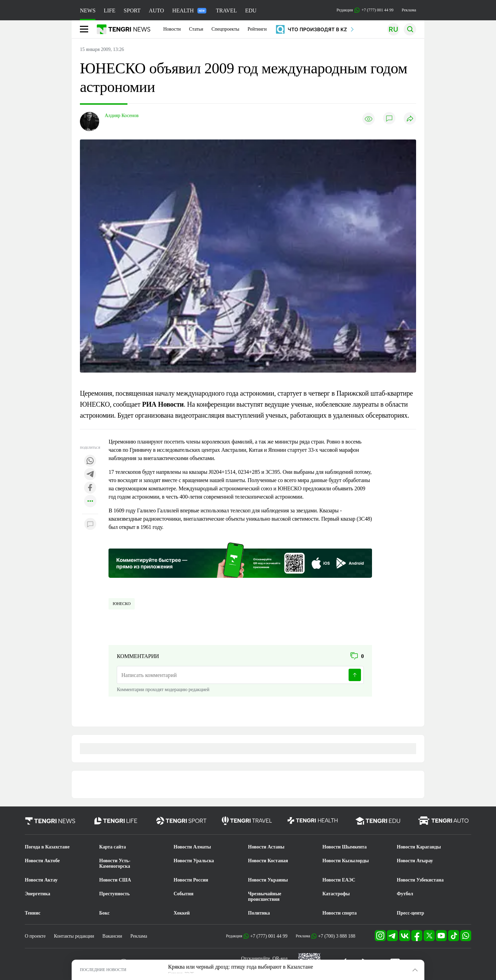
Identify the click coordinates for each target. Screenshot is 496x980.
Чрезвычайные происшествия (265, 896)
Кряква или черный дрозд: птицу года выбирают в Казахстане (241, 967)
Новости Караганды (419, 847)
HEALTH (189, 11)
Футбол (405, 894)
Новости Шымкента (345, 847)
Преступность (115, 894)
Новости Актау (41, 880)
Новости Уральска (194, 861)
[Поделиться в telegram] (90, 475)
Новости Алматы (192, 847)
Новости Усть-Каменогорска (115, 863)
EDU (251, 11)
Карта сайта (113, 847)
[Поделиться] (410, 119)
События (184, 894)
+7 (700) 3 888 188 (337, 936)
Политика (259, 913)
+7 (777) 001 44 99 (269, 936)
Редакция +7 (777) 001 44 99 (365, 10)
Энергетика (38, 894)
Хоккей (182, 913)
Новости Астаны (266, 847)
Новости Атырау (415, 861)
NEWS (88, 11)
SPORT (132, 11)
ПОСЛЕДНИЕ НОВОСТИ (103, 970)
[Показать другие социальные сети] (90, 502)
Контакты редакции (74, 936)
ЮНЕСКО (122, 604)
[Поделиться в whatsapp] (90, 461)
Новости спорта (340, 913)
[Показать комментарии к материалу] (90, 524)
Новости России (191, 880)
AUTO (156, 11)
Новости (172, 29)
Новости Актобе (42, 861)
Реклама (409, 10)
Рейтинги (257, 29)
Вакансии (112, 936)
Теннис (33, 913)
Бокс (104, 913)
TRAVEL (226, 11)
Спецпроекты (225, 29)
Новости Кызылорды (346, 861)
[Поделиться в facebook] (90, 488)
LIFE (110, 11)
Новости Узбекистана (420, 880)
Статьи (196, 29)
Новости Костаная (268, 861)
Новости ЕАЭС (339, 880)
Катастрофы (336, 894)
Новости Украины (268, 880)
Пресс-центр (410, 913)
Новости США (115, 880)
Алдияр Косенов (122, 116)
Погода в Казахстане (47, 847)
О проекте (35, 936)
